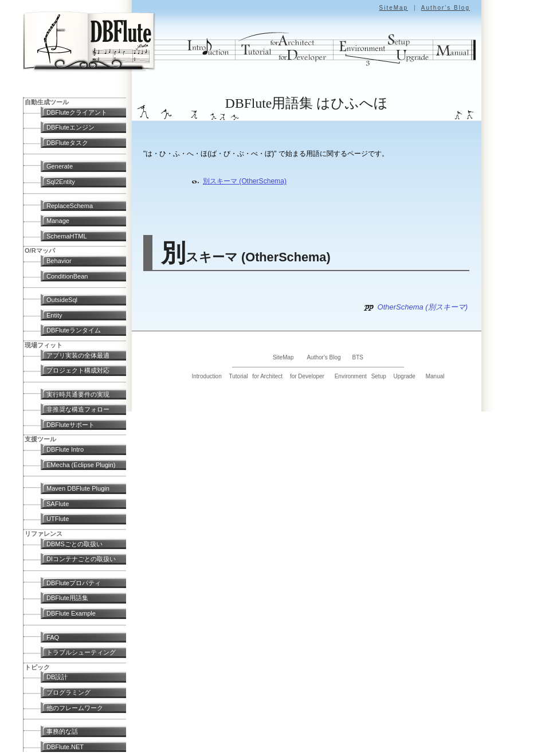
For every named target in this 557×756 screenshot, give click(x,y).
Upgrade (405, 376)
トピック (37, 667)
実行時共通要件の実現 (78, 394)
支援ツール (40, 439)
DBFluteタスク (67, 143)
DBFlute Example (71, 613)
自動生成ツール (47, 102)
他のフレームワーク (75, 708)
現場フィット (44, 345)
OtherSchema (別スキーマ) (423, 307)
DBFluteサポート (70, 425)
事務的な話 (62, 731)
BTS (358, 357)
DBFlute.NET (65, 747)
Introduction (206, 376)
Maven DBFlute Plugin (78, 488)
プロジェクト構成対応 (78, 370)
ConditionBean (67, 276)
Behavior (59, 261)
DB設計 (57, 677)
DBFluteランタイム (74, 330)
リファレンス (44, 534)
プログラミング (68, 692)
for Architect (267, 376)
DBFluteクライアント (77, 112)
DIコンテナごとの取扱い (81, 559)
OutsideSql (62, 300)
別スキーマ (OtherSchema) (245, 181)
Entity (54, 315)
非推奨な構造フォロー (78, 409)
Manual (435, 376)
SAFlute (58, 504)
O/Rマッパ (40, 250)
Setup (379, 376)
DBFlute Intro (65, 449)
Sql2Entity (61, 182)
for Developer (307, 376)
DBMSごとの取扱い (74, 544)
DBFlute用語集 (67, 598)
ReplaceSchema (70, 206)
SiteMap (393, 8)
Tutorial (239, 376)
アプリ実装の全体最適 (78, 355)
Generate (60, 166)
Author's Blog (446, 8)
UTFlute (58, 519)
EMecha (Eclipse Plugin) (81, 465)
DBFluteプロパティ (74, 583)
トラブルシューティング (81, 652)
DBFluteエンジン (70, 127)
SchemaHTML (67, 236)
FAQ (53, 637)
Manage (58, 221)
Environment (351, 376)
